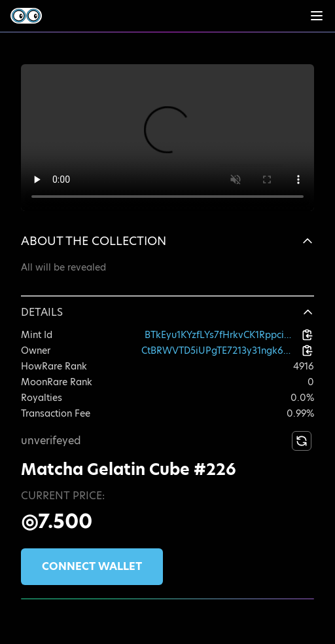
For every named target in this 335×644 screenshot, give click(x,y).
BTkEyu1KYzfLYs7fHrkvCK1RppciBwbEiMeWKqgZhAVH (220, 335)
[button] (167, 241)
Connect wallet (92, 566)
